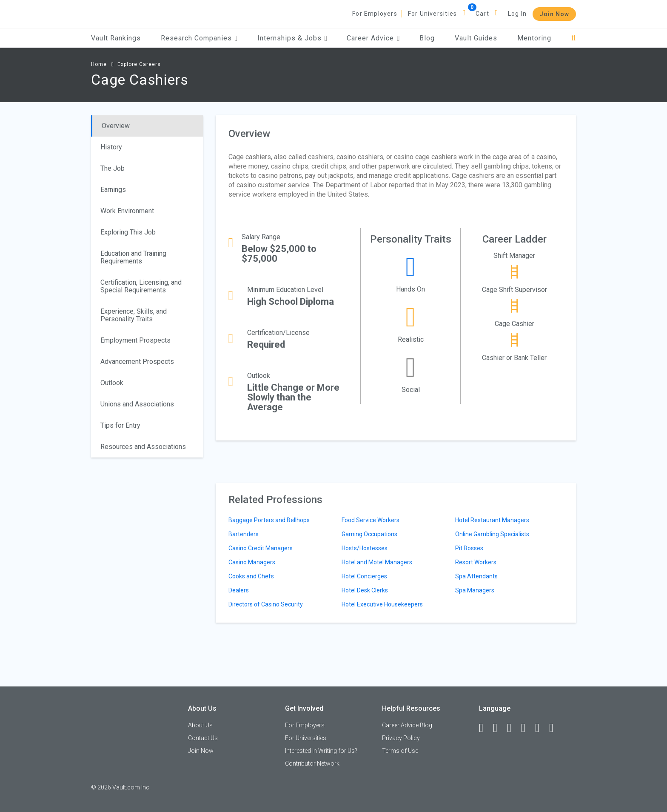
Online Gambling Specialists (492, 534)
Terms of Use (400, 751)
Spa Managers (475, 590)
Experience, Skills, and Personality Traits (134, 315)
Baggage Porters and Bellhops (269, 520)
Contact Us (203, 738)
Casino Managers (252, 562)
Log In (517, 14)
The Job (113, 168)
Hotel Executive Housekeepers (382, 604)
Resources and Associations (143, 447)
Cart (482, 14)
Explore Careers (139, 64)
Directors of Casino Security (266, 604)
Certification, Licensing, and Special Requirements (141, 286)
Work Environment (127, 211)
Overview (116, 126)
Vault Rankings (116, 38)
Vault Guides (476, 38)
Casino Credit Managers (261, 548)
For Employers (375, 14)
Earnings (113, 190)
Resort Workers (476, 562)
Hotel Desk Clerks (365, 590)
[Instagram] (527, 728)
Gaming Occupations (369, 534)
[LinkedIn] (499, 728)
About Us (200, 725)
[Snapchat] (555, 728)
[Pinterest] (541, 728)
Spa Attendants (476, 576)
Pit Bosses (469, 548)
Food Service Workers (371, 520)
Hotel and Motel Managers (377, 562)
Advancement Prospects (137, 362)
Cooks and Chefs (251, 576)
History (111, 147)
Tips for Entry (120, 425)
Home (99, 64)
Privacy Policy (401, 738)
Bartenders (244, 534)
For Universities (432, 14)
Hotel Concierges (364, 576)
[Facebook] (485, 728)
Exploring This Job (128, 232)
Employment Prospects (135, 340)
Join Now (554, 14)
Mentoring (534, 38)
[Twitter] (513, 728)
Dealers (239, 590)
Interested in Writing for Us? (321, 751)
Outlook (112, 383)
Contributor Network (312, 763)
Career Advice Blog (407, 725)
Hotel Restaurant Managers (492, 520)
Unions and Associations (137, 404)
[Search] (574, 38)
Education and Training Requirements (133, 257)
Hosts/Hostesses (365, 548)
